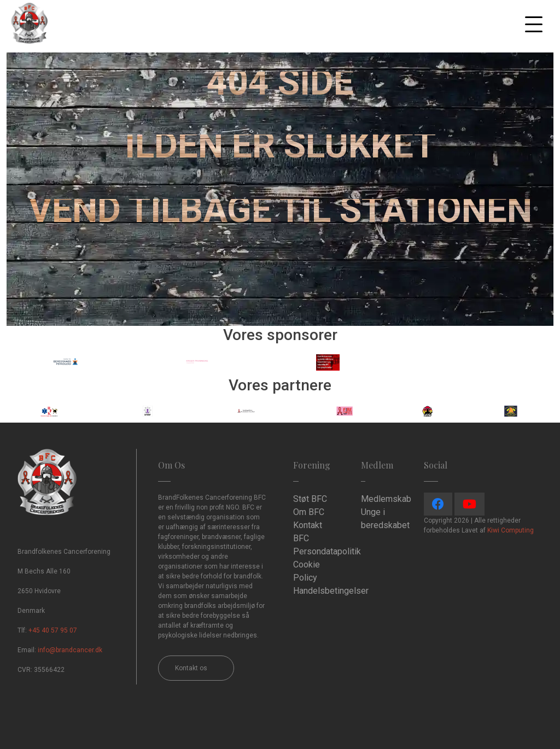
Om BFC (309, 512)
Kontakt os (191, 668)
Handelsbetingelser (331, 591)
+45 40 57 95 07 (53, 630)
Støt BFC (310, 499)
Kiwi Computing (511, 530)
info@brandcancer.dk (70, 650)
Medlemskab (386, 499)
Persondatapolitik (327, 551)
